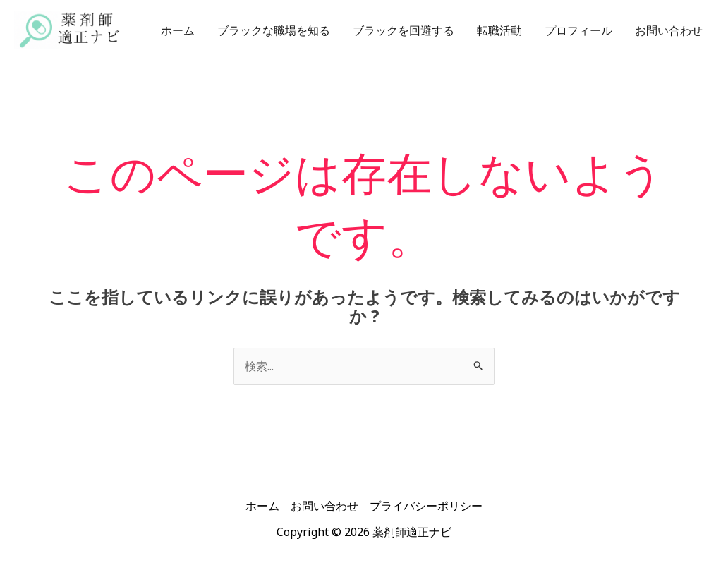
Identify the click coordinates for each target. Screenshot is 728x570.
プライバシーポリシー (426, 506)
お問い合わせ (669, 30)
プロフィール (578, 30)
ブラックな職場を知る (274, 30)
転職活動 (499, 30)
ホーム (178, 30)
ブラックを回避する (404, 30)
